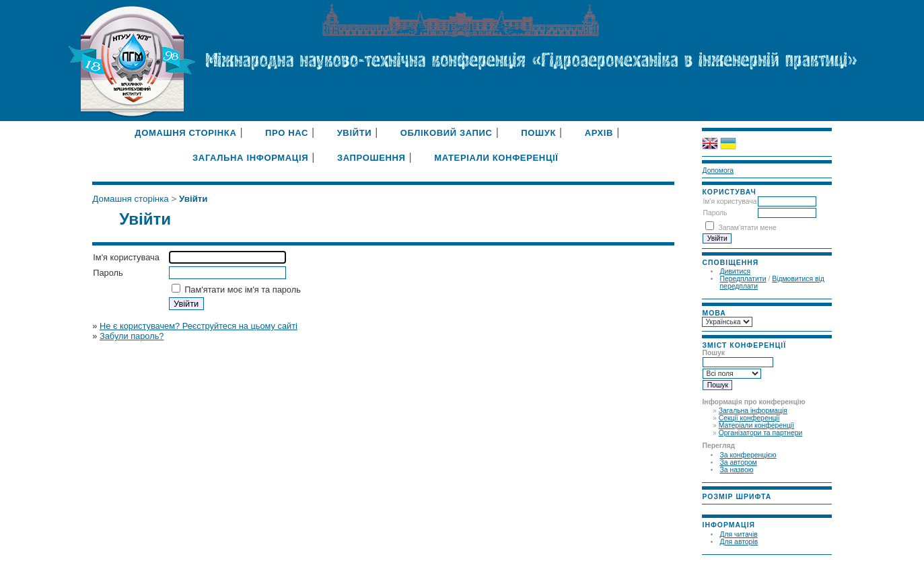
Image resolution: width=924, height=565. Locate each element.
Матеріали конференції (756, 425)
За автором (738, 462)
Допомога (718, 171)
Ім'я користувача (730, 201)
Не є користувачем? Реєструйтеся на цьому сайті (199, 326)
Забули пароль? (132, 336)
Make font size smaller (714, 508)
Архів (599, 133)
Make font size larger (746, 508)
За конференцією (748, 455)
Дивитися (735, 271)
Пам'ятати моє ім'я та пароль (243, 290)
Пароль (715, 213)
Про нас (287, 133)
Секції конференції (749, 418)
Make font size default (730, 508)
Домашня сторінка (185, 133)
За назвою (736, 470)
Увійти (355, 133)
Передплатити (743, 279)
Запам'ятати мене (747, 228)
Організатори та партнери (761, 433)
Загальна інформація (753, 411)
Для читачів (738, 534)
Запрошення (371, 158)
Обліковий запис (447, 133)
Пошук (538, 133)
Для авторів (739, 542)
